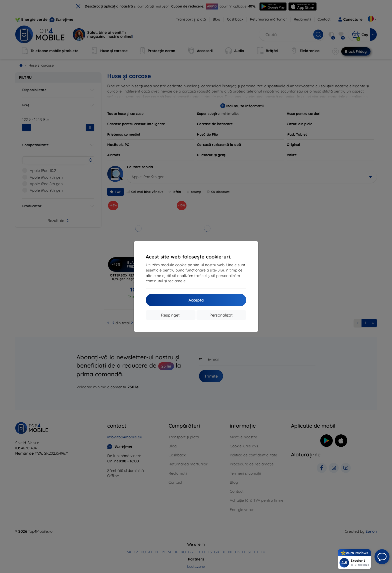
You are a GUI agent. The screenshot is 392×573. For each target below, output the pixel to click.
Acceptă (196, 300)
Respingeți (171, 315)
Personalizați (221, 315)
